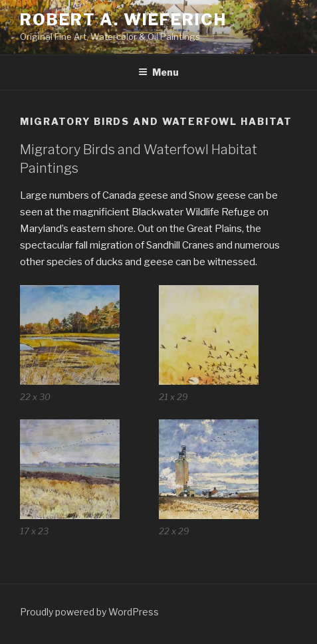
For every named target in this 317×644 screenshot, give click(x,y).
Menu (158, 72)
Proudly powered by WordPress (89, 612)
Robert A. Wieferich (123, 20)
